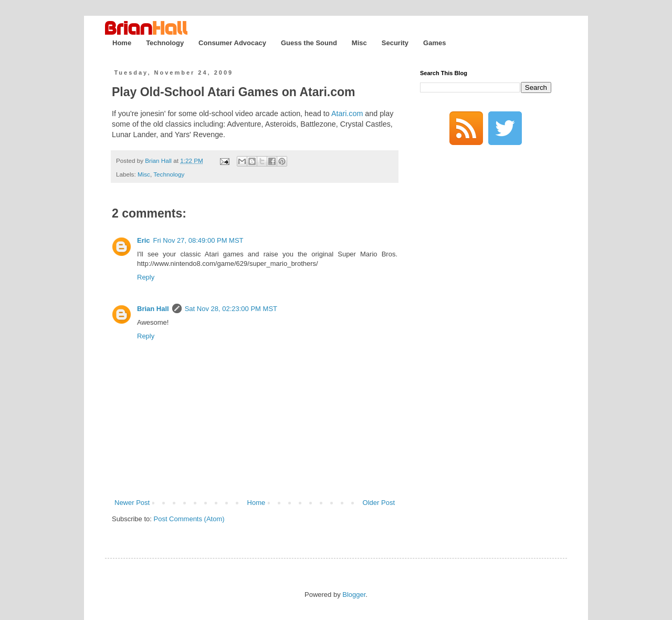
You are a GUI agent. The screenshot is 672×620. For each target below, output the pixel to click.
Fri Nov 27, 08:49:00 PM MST (198, 240)
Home (122, 43)
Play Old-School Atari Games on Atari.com (234, 92)
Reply (146, 277)
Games (434, 43)
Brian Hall (153, 309)
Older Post (379, 503)
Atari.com (347, 113)
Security (395, 43)
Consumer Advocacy (232, 43)
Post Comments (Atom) (189, 519)
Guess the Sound (309, 43)
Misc (359, 43)
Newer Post (132, 503)
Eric (144, 240)
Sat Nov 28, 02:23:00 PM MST (231, 309)
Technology (165, 43)
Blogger (354, 595)
